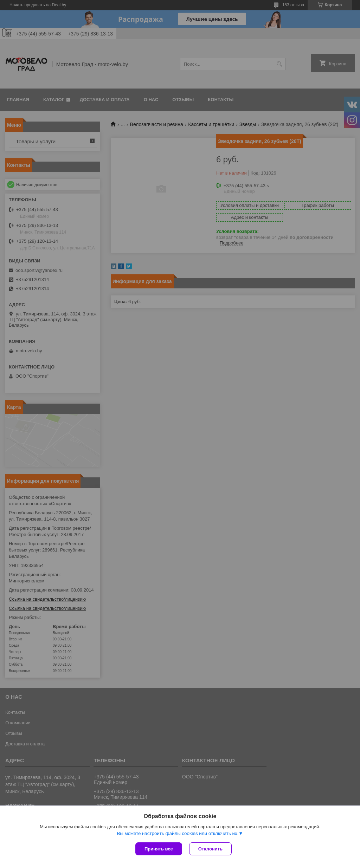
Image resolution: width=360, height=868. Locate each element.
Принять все (159, 849)
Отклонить (210, 849)
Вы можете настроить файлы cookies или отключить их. (178, 833)
